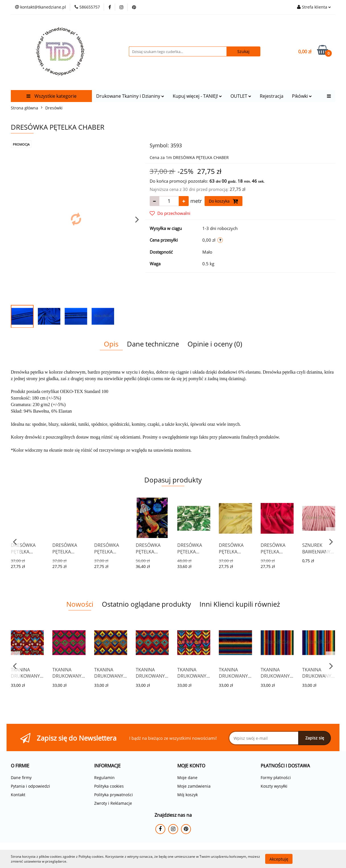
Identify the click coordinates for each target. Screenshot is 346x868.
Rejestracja (272, 96)
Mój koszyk (188, 795)
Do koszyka (224, 201)
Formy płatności (276, 778)
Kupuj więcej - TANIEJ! (197, 96)
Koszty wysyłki (274, 786)
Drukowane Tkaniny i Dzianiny (130, 96)
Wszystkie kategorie (52, 96)
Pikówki (302, 96)
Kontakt (18, 795)
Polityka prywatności (114, 795)
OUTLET (241, 96)
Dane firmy (21, 778)
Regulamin (104, 778)
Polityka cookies (109, 786)
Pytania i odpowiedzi (30, 786)
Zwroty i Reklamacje (113, 803)
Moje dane (187, 778)
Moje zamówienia (194, 786)
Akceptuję (279, 859)
